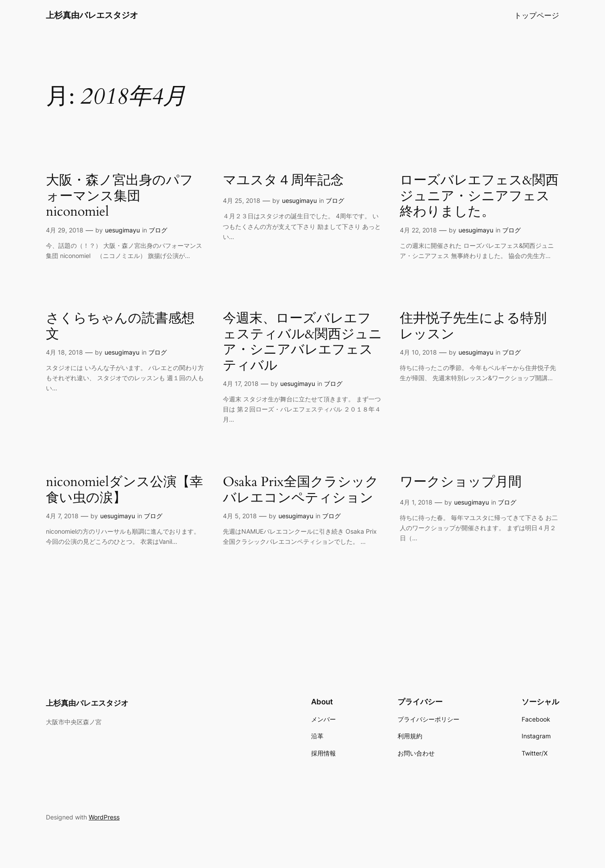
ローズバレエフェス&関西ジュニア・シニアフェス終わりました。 (479, 196)
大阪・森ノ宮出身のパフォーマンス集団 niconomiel (120, 196)
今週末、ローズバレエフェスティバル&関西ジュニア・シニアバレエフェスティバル (302, 342)
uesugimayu (122, 230)
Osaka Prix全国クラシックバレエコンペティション (301, 490)
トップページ (537, 15)
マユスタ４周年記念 (283, 181)
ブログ (158, 230)
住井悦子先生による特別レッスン (473, 327)
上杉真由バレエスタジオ (92, 15)
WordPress (104, 817)
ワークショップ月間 (461, 483)
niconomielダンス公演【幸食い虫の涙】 (124, 490)
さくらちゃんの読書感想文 (120, 327)
